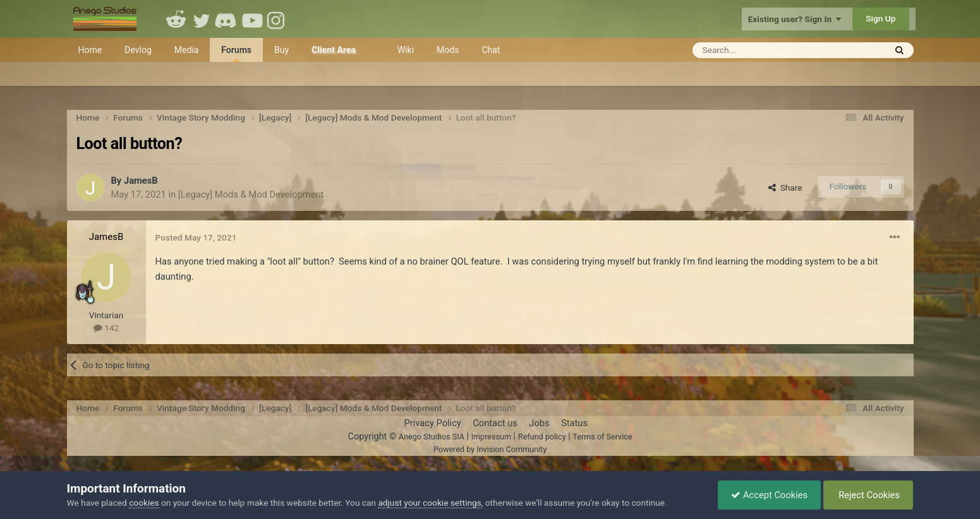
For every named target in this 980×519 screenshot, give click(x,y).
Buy (281, 50)
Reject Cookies (868, 495)
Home (90, 50)
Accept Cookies (769, 495)
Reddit (176, 19)
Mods (448, 50)
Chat (491, 50)
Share (785, 188)
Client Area (334, 50)
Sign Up (880, 18)
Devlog (138, 50)
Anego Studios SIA (432, 437)
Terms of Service (602, 437)
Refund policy (542, 437)
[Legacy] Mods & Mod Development (251, 194)
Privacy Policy (432, 423)
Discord (227, 19)
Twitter (202, 19)
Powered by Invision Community (490, 449)
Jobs (539, 423)
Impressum (491, 437)
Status (574, 423)
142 (106, 328)
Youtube (252, 19)
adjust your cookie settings (429, 503)
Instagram (277, 19)
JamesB (141, 181)
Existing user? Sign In (795, 19)
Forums (236, 53)
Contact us (495, 423)
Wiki (406, 50)
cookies (144, 503)
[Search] (758, 50)
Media (187, 50)
